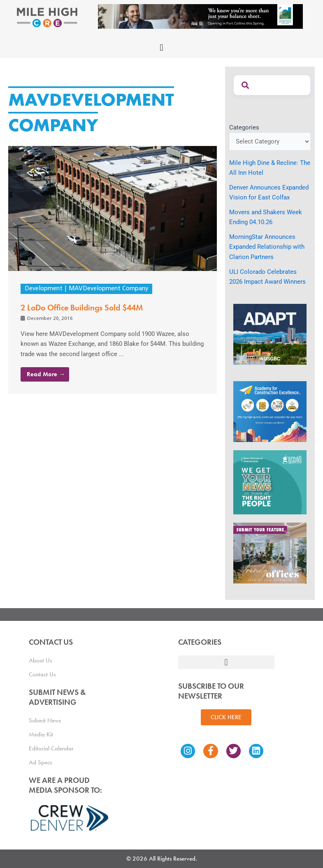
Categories (244, 127)
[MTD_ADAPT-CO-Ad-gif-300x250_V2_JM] (270, 334)
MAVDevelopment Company (108, 289)
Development (44, 289)
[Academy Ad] (270, 411)
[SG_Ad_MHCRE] (270, 482)
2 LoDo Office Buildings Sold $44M (82, 308)
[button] (161, 47)
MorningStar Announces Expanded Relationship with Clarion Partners (267, 247)
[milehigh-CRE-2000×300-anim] (200, 16)
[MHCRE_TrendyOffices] (270, 553)
